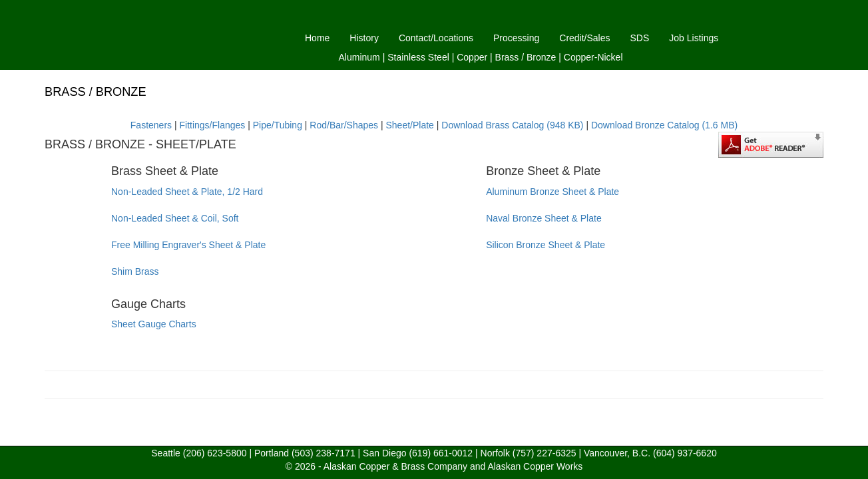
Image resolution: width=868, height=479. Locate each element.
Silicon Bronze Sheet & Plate (545, 245)
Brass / (510, 57)
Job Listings (694, 38)
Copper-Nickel (593, 57)
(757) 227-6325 (544, 453)
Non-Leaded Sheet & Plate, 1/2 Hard (187, 192)
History (364, 38)
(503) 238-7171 (324, 453)
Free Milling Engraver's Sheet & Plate (188, 245)
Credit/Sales (584, 38)
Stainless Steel (418, 57)
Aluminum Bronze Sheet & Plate (552, 192)
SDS (640, 38)
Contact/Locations (436, 38)
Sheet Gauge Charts (154, 324)
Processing (516, 38)
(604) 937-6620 (685, 453)
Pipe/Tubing (278, 125)
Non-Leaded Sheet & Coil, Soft (175, 218)
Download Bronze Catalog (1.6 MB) (664, 125)
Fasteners (151, 125)
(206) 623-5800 (215, 453)
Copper (472, 57)
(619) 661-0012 (441, 453)
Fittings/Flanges (212, 125)
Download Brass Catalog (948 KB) (512, 125)
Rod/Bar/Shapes (344, 125)
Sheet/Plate (410, 125)
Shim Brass (135, 271)
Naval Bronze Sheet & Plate (544, 218)
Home (317, 38)
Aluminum (359, 57)
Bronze (541, 57)
